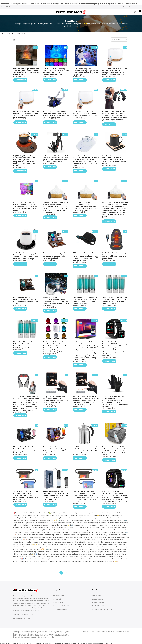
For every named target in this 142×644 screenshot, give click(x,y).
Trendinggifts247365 (22, 619)
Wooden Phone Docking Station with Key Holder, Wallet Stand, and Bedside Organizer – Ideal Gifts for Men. (56, 453)
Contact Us (96, 631)
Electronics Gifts (98, 599)
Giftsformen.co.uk (28, 631)
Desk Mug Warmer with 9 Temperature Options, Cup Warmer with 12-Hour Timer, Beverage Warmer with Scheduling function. (115, 163)
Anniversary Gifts (59, 596)
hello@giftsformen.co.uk (25, 614)
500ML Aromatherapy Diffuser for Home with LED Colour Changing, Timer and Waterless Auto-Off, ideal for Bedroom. (26, 117)
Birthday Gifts (57, 599)
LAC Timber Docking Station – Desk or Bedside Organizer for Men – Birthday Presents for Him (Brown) (26, 303)
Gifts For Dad (97, 596)
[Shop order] (119, 40)
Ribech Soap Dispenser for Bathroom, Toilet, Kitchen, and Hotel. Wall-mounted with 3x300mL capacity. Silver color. (25, 348)
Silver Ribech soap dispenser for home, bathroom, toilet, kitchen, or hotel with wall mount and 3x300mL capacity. (115, 303)
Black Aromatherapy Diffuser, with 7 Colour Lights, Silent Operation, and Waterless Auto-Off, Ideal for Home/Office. (26, 75)
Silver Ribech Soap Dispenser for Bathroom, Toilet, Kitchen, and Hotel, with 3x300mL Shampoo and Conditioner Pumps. (86, 303)
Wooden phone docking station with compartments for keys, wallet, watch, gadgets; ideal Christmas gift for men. (55, 259)
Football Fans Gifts (99, 606)
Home (3, 33)
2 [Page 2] (66, 573)
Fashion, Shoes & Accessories (102, 609)
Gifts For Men (11, 33)
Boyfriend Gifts (58, 603)
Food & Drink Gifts (98, 603)
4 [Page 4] (76, 573)
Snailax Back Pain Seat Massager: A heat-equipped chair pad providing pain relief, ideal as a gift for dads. (115, 259)
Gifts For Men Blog (108, 631)
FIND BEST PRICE (20, 82)
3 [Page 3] (71, 573)
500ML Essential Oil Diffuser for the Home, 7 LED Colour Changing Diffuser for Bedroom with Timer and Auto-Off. (85, 117)
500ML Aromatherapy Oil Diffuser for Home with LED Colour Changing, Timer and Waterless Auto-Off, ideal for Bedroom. (115, 75)
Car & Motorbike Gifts (60, 609)
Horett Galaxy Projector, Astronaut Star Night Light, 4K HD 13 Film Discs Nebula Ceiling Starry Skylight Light (86, 75)
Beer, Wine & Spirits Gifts (61, 606)
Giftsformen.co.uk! (42, 598)
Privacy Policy (85, 631)
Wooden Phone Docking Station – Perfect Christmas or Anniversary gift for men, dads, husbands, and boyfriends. (26, 453)
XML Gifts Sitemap (122, 631)
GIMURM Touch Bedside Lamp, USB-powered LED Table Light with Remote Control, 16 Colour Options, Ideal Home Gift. (56, 75)
